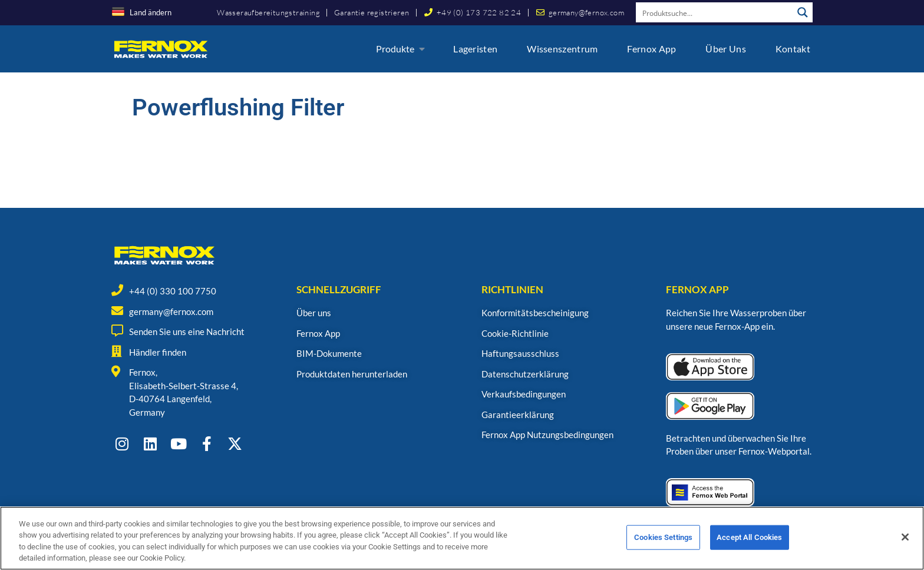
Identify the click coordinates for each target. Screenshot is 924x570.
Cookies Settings (663, 548)
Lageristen (475, 49)
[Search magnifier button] (803, 12)
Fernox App (651, 49)
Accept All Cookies (749, 548)
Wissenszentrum (562, 49)
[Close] (905, 548)
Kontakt (793, 49)
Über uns (725, 49)
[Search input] (715, 12)
